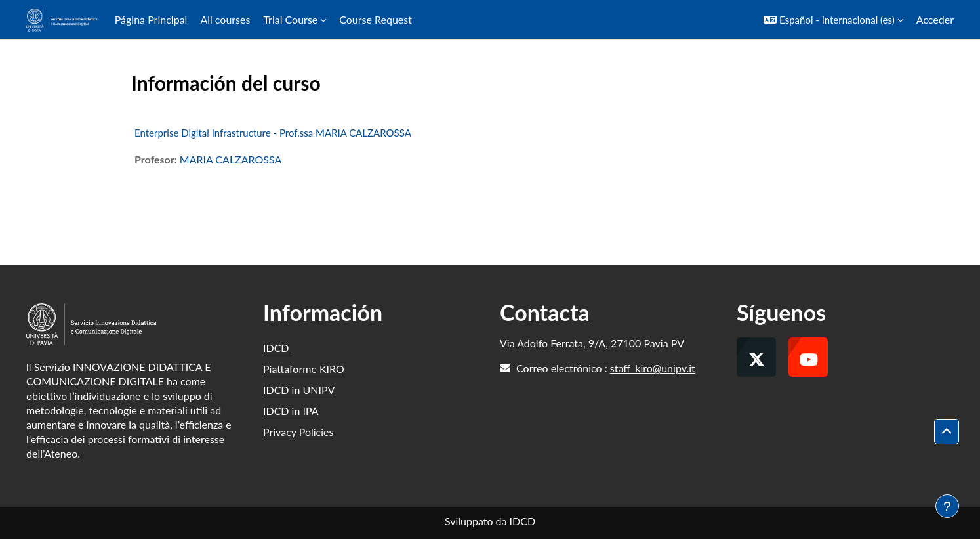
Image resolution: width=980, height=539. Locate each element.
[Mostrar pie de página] (947, 506)
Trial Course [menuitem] (290, 19)
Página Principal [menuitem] (151, 19)
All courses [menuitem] (225, 19)
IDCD (276, 348)
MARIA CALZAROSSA (231, 159)
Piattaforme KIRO (304, 369)
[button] (833, 20)
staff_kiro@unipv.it (653, 368)
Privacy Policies (298, 432)
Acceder (935, 19)
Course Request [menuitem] (376, 19)
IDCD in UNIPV (299, 390)
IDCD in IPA (291, 411)
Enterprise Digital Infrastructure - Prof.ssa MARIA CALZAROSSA (273, 133)
